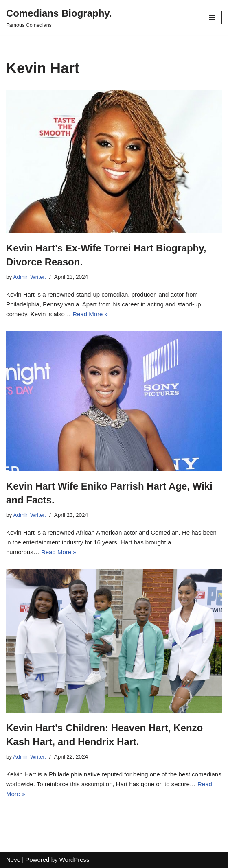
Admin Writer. (30, 277)
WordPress (75, 860)
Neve (13, 860)
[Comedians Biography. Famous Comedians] (59, 17)
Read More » (90, 314)
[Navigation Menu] (212, 17)
